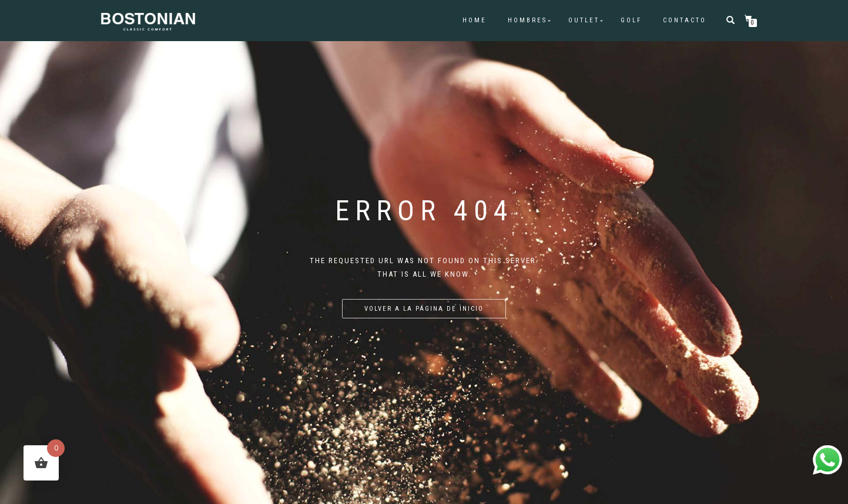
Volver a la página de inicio (424, 309)
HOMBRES (527, 20)
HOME (475, 20)
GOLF (631, 20)
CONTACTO (685, 20)
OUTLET (584, 20)
